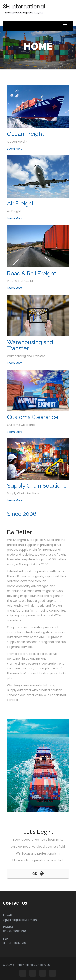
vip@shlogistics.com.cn (20, 920)
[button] (38, 874)
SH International (24, 9)
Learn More (15, 149)
